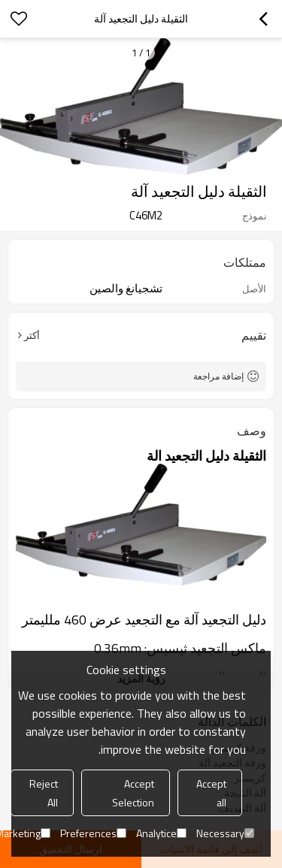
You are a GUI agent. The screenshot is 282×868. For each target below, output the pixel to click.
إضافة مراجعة (218, 376)
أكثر (32, 335)
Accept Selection (133, 793)
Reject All (44, 793)
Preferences (93, 833)
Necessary (225, 833)
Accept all (211, 793)
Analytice (161, 833)
